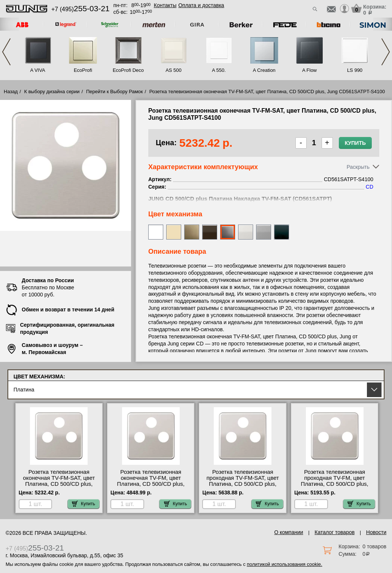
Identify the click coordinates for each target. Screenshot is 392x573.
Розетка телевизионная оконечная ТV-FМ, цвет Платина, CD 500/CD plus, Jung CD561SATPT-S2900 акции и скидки (151, 484)
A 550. (219, 70)
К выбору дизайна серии (52, 92)
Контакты (165, 5)
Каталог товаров (335, 532)
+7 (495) (80, 9)
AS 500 (174, 70)
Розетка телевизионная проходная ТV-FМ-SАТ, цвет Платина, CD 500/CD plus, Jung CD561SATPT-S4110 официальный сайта (242, 484)
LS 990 (355, 70)
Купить (355, 143)
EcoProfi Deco (128, 70)
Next (386, 52)
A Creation (264, 70)
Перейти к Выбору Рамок (115, 92)
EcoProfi (83, 70)
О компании (288, 532)
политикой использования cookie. (284, 564)
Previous (6, 52)
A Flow (309, 70)
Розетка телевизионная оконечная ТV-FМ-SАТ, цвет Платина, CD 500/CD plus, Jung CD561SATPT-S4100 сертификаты (59, 484)
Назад (11, 92)
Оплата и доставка (201, 5)
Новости (376, 532)
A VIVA (37, 70)
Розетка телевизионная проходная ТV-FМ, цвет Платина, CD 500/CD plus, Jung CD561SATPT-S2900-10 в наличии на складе (335, 484)
